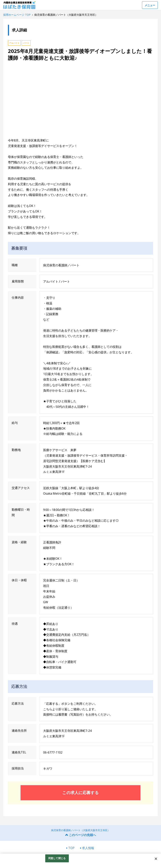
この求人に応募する (80, 793)
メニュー (150, 5)
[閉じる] (156, 859)
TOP (71, 848)
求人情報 (88, 848)
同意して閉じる (57, 858)
